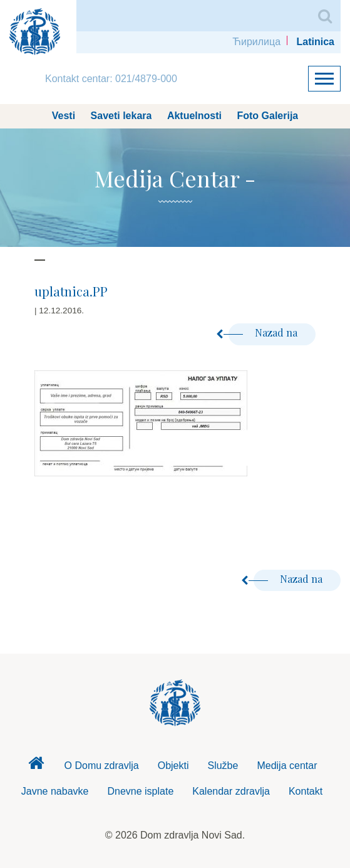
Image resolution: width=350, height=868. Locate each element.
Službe (223, 766)
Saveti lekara (121, 116)
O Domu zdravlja (102, 766)
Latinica (316, 42)
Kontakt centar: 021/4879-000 (111, 79)
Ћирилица (256, 42)
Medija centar (287, 766)
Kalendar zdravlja (231, 791)
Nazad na (264, 332)
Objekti (173, 766)
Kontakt (306, 791)
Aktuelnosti (194, 116)
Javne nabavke (55, 791)
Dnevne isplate (140, 791)
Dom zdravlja (36, 766)
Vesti (64, 116)
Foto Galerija (267, 116)
